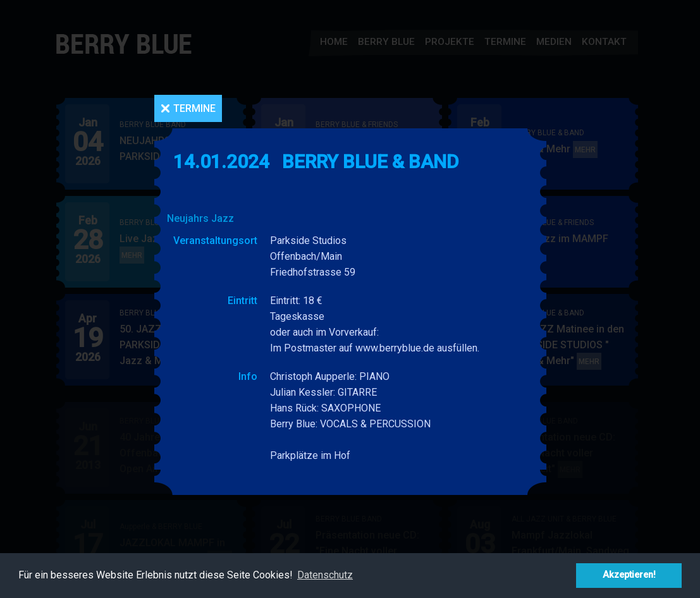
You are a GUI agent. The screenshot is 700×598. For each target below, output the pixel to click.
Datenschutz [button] (325, 575)
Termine (194, 108)
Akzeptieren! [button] (629, 575)
